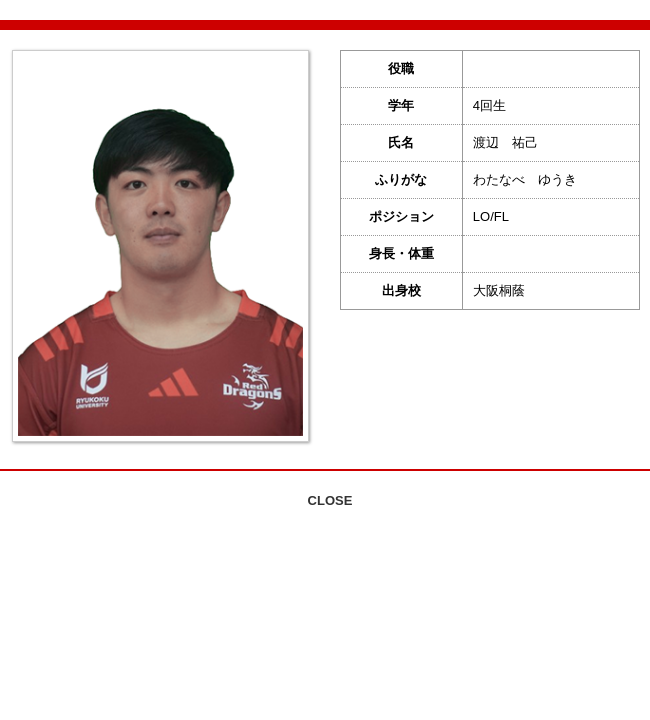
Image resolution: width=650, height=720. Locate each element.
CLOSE (330, 500)
